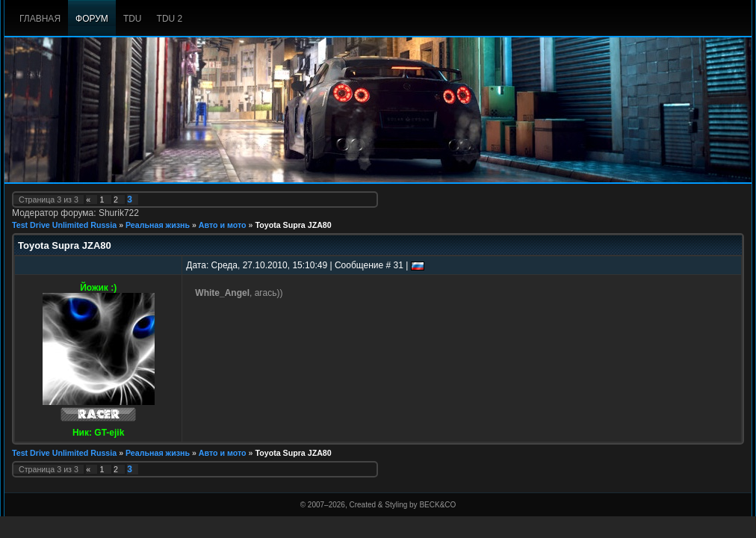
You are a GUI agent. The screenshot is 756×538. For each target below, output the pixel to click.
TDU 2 (170, 19)
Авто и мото (223, 225)
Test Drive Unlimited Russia (64, 225)
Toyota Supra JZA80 (293, 225)
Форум (92, 19)
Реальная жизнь (158, 225)
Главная (40, 19)
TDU (133, 19)
